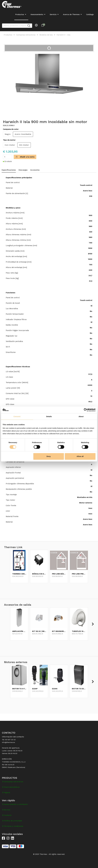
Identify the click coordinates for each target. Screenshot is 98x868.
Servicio (53, 14)
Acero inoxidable (23, 134)
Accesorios (35, 170)
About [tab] (81, 416)
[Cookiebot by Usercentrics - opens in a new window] (85, 410)
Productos (8, 35)
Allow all (80, 456)
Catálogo (90, 14)
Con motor (10, 145)
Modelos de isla (46, 35)
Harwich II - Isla (63, 35)
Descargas (23, 170)
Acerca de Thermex (71, 14)
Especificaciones (9, 170)
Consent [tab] (17, 416)
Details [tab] (49, 416)
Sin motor (24, 145)
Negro (8, 134)
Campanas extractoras (26, 35)
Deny (49, 456)
